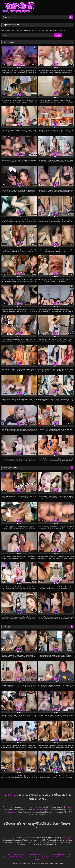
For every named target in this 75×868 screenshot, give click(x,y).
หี (7, 810)
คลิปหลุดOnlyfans (9, 812)
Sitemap (37, 859)
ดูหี (68, 840)
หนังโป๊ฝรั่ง (56, 857)
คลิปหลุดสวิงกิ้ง (32, 857)
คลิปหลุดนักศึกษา (59, 854)
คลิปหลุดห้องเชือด (16, 857)
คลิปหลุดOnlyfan (35, 854)
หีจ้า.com (13, 795)
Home (8, 854)
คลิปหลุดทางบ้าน (20, 854)
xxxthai (68, 807)
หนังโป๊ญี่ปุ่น (45, 857)
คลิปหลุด (36, 810)
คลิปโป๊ (64, 838)
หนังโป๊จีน (67, 857)
